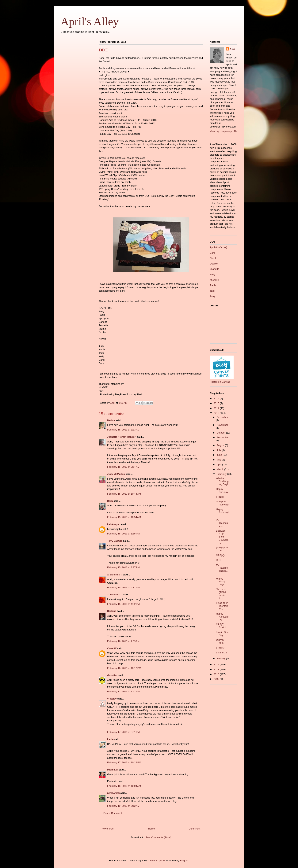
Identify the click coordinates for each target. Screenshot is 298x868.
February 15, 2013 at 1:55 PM (123, 534)
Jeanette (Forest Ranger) (122, 437)
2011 (217, 669)
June (220, 455)
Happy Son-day (222, 491)
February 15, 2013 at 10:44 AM (124, 494)
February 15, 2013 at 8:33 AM (123, 430)
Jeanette (215, 269)
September (223, 437)
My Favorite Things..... (222, 569)
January (221, 658)
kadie (110, 739)
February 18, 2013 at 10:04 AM (124, 786)
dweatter (112, 675)
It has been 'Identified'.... (222, 606)
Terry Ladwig (115, 541)
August (221, 445)
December (222, 417)
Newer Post (108, 829)
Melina (111, 420)
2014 (217, 408)
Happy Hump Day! (221, 582)
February (222, 474)
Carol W (112, 648)
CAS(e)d (221, 555)
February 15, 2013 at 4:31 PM (123, 587)
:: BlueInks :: (115, 575)
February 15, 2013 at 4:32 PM (123, 604)
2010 (217, 674)
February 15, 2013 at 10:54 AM (124, 517)
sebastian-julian (156, 861)
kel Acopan (114, 524)
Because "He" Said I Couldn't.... (222, 537)
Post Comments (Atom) (158, 837)
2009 (217, 679)
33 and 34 (221, 653)
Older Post (195, 829)
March (220, 469)
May (219, 460)
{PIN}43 (220, 648)
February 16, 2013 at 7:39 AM (123, 641)
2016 (217, 399)
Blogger (184, 861)
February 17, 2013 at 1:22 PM (123, 691)
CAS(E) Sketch (221, 626)
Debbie (214, 264)
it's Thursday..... (222, 523)
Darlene (112, 611)
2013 (217, 413)
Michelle (214, 280)
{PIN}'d (220, 497)
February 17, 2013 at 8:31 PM (123, 732)
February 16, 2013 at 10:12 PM (124, 668)
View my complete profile (223, 131)
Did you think (220, 641)
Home (152, 829)
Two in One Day (222, 634)
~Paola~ (112, 699)
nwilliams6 (113, 793)
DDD (219, 560)
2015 (217, 403)
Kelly (212, 274)
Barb (110, 501)
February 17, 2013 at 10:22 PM (124, 762)
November (222, 425)
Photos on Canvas (220, 382)
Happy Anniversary (222, 617)
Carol (213, 258)
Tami (212, 291)
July (219, 450)
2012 (217, 665)
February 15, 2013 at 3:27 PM (123, 567)
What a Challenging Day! (222, 481)
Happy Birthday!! (222, 512)
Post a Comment (113, 813)
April (233, 49)
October (221, 433)
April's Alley (90, 21)
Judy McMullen (116, 474)
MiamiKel (113, 770)
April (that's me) (218, 247)
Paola (213, 285)
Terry (213, 296)
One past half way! (222, 503)
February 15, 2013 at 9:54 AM (123, 467)
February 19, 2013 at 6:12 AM (123, 806)
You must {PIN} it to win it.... (221, 594)
